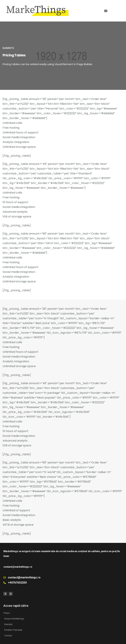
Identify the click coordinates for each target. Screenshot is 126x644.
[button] (106, 11)
